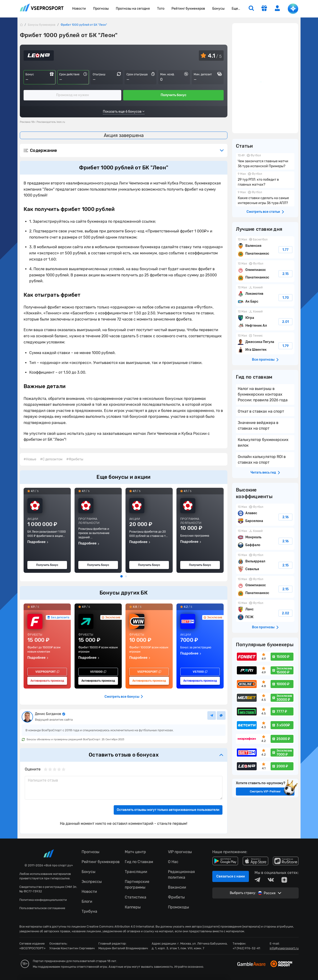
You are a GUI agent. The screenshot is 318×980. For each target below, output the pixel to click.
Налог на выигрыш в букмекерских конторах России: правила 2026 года (263, 394)
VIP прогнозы (180, 852)
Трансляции (136, 872)
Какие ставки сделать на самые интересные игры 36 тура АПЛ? (265, 198)
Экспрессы (92, 882)
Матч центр (135, 852)
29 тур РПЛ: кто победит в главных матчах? (265, 180)
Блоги (87, 901)
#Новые (30, 459)
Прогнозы (101, 9)
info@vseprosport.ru (284, 948)
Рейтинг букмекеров (188, 9)
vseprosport (42, 7)
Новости (79, 9)
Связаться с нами (231, 876)
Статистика (136, 897)
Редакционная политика (181, 875)
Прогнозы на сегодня (133, 9)
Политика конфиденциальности (43, 900)
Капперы (133, 907)
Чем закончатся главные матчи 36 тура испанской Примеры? (265, 161)
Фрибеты (176, 897)
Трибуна (89, 911)
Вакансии (177, 887)
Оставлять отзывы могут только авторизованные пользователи (168, 810)
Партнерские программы (137, 884)
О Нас (173, 862)
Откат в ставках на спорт (261, 411)
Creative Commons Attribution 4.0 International (120, 927)
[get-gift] (264, 9)
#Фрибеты (75, 459)
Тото (161, 9)
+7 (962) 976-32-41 (246, 948)
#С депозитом (51, 459)
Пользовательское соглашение (42, 908)
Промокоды (178, 907)
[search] (251, 9)
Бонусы (218, 9)
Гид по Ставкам (139, 862)
